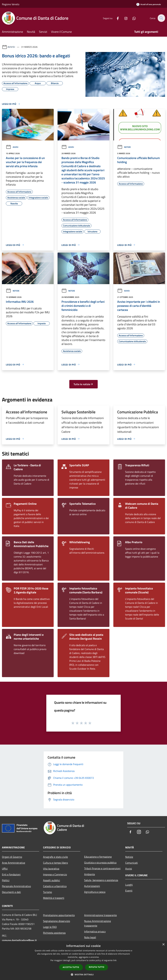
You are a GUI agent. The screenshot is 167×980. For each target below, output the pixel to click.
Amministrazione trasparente (100, 915)
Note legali (90, 937)
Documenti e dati (11, 892)
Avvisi (11, 47)
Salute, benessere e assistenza (101, 880)
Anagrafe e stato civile (55, 857)
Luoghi (129, 885)
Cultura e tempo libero (55, 863)
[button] (83, 974)
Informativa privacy (95, 931)
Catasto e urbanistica (55, 886)
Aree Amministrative (14, 863)
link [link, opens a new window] (115, 960)
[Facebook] (116, 18)
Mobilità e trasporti (54, 898)
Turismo (47, 892)
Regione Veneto (11, 4)
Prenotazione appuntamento (59, 915)
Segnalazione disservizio (57, 921)
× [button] (163, 945)
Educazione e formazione (98, 857)
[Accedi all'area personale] (149, 4)
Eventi (129, 891)
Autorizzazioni (92, 886)
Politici (6, 880)
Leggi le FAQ (50, 927)
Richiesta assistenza (54, 933)
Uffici (5, 869)
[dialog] (83, 961)
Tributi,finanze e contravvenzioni (102, 868)
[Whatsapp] (132, 18)
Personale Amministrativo (16, 886)
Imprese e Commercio (55, 874)
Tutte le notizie (83, 384)
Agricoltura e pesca (95, 892)
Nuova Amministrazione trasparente (98, 923)
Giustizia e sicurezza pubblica (100, 863)
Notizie (124, 147)
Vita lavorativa (51, 869)
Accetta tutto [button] (71, 967)
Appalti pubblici (52, 880)
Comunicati (132, 863)
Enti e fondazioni (11, 874)
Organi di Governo (12, 857)
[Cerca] (161, 18)
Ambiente (90, 874)
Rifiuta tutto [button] (97, 967)
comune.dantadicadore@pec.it (19, 940)
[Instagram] (124, 18)
